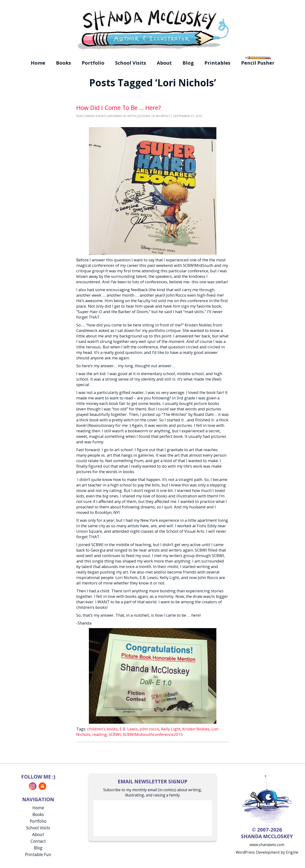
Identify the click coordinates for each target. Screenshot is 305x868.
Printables (217, 63)
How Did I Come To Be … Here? (119, 108)
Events (101, 116)
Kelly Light (171, 729)
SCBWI (115, 734)
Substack (42, 786)
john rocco (149, 729)
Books (64, 63)
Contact (38, 841)
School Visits (131, 63)
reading (99, 734)
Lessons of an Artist (154, 116)
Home (38, 63)
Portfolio (93, 63)
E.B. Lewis (129, 729)
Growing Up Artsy (122, 116)
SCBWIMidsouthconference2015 (153, 734)
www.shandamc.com (267, 845)
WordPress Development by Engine (267, 852)
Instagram (33, 786)
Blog (188, 63)
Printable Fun (38, 855)
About (164, 63)
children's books (102, 729)
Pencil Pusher (258, 63)
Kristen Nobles (196, 729)
